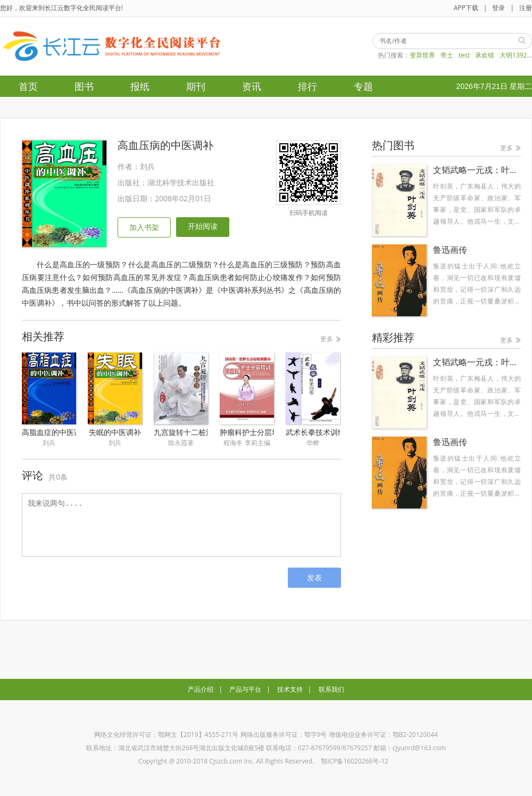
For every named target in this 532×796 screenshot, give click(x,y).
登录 (498, 8)
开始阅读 (203, 226)
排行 (307, 86)
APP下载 (466, 8)
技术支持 (290, 689)
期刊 (196, 86)
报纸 (140, 86)
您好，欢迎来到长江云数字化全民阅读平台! (61, 8)
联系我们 (331, 689)
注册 (526, 8)
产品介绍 (201, 689)
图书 (84, 86)
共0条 (58, 477)
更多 (327, 339)
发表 (314, 577)
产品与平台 (245, 689)
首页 (28, 86)
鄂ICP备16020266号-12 (355, 761)
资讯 (252, 86)
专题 (363, 86)
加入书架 (144, 227)
